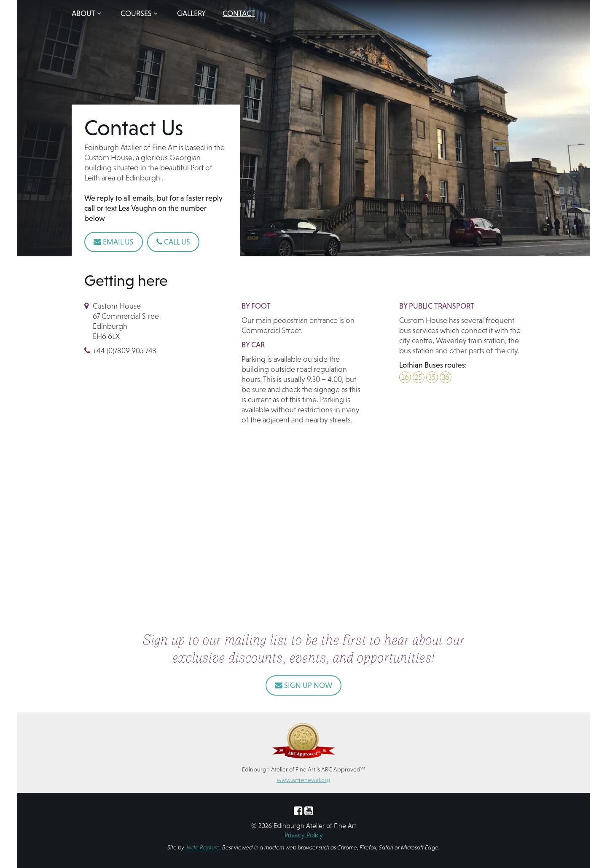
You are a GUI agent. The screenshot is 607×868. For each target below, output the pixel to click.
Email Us (114, 242)
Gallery (191, 13)
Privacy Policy (304, 835)
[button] (88, 13)
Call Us (173, 242)
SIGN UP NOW (303, 685)
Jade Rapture (203, 847)
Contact (239, 13)
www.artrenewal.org (304, 780)
